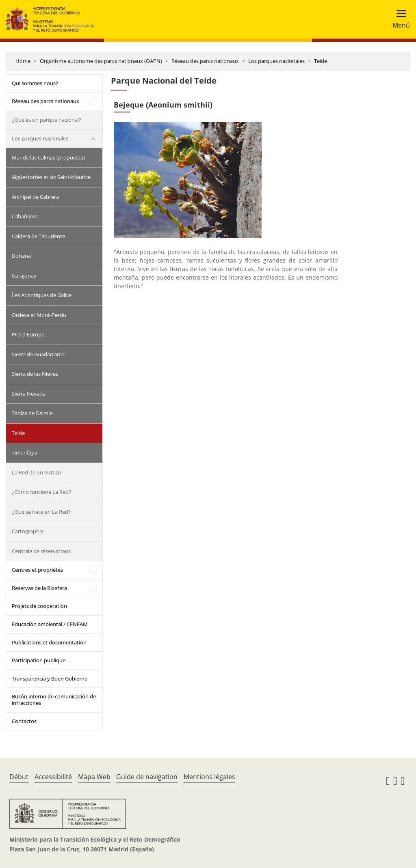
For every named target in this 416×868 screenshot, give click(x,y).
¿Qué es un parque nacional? (47, 120)
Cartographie (28, 531)
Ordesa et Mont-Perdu (39, 315)
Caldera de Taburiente (38, 236)
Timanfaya (24, 452)
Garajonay (24, 276)
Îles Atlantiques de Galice (42, 295)
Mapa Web (94, 777)
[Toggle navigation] (399, 19)
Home (23, 61)
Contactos (24, 721)
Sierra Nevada (29, 394)
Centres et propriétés (37, 570)
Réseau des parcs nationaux (205, 61)
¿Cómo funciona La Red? (41, 492)
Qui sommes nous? (35, 83)
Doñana (21, 256)
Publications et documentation (49, 642)
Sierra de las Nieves (35, 374)
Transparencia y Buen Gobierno (50, 678)
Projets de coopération (39, 606)
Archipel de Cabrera (35, 197)
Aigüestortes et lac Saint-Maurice (51, 177)
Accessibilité (53, 777)
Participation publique (39, 660)
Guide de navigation (147, 777)
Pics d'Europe (28, 334)
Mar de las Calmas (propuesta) (48, 157)
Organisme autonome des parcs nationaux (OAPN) (101, 61)
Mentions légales (209, 777)
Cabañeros (25, 216)
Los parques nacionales (276, 61)
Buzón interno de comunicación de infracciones (54, 700)
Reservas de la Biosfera (39, 588)
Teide (321, 61)
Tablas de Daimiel (33, 413)
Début (19, 777)
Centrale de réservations (41, 551)
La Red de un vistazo (37, 472)
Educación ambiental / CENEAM (50, 624)
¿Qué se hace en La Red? (41, 512)
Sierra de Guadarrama (38, 354)
